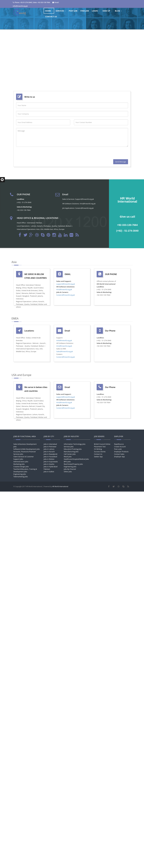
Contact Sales (119, 454)
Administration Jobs (21, 462)
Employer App (120, 457)
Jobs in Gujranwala (51, 462)
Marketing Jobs (19, 464)
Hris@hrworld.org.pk (64, 289)
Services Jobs (69, 447)
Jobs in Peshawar (50, 447)
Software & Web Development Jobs (27, 449)
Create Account (120, 447)
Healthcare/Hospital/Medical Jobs (76, 459)
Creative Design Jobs (21, 467)
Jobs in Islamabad (50, 444)
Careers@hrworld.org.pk (66, 295)
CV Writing (98, 449)
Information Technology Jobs (75, 444)
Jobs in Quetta (49, 464)
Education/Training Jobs (73, 449)
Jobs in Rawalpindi (50, 454)
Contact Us (98, 454)
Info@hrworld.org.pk (64, 340)
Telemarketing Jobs (21, 477)
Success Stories (100, 452)
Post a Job (118, 449)
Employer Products (121, 452)
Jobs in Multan (49, 459)
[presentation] (35, 154)
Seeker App (98, 457)
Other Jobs (68, 472)
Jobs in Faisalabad (50, 457)
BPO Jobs (67, 462)
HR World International (60, 486)
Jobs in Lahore (49, 449)
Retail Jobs (68, 457)
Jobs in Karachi (49, 452)
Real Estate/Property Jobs (73, 464)
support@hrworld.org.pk (66, 284)
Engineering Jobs (20, 474)
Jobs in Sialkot (49, 472)
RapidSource (119, 444)
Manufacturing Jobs (71, 452)
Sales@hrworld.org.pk (65, 351)
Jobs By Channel (70, 469)
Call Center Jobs (70, 454)
